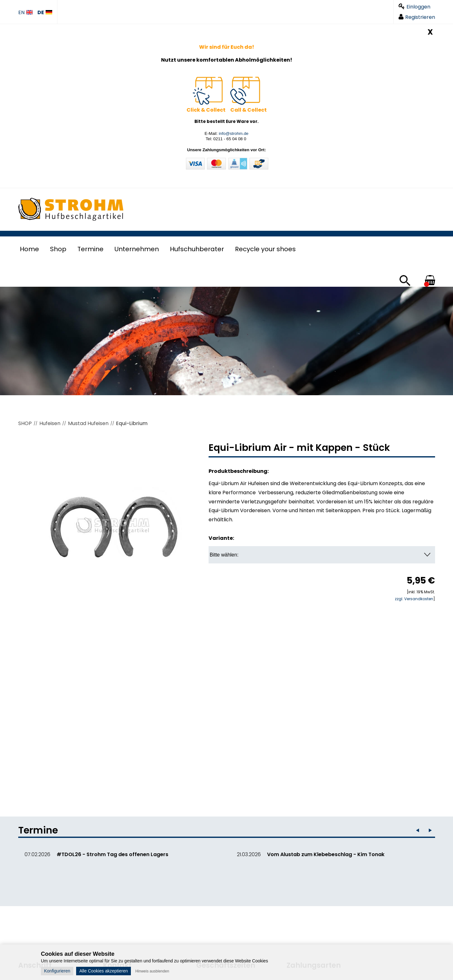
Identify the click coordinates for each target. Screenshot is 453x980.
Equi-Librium (132, 423)
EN (25, 13)
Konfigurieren (57, 971)
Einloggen (414, 7)
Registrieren (417, 17)
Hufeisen (50, 423)
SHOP (25, 423)
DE (45, 13)
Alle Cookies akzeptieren (103, 971)
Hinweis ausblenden (152, 971)
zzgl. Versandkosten (414, 599)
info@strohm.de (233, 133)
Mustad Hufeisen (88, 423)
